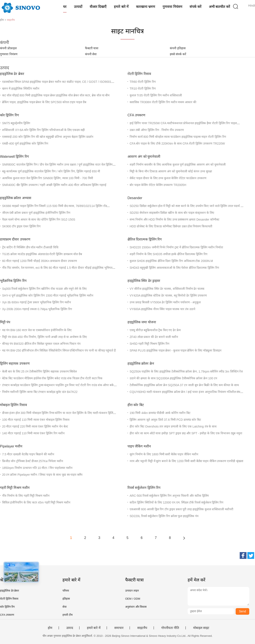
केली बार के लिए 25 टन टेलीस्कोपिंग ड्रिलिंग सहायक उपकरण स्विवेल (39, 371)
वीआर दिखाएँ (98, 7)
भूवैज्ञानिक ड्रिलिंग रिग (13, 281)
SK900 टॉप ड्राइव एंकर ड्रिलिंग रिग (21, 226)
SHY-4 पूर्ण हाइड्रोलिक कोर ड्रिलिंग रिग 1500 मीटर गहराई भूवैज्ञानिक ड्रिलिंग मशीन (48, 295)
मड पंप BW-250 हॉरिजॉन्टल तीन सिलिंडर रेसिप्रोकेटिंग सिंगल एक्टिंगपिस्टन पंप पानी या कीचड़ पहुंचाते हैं (59, 350)
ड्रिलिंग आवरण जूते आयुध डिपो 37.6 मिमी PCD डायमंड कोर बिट (165, 420)
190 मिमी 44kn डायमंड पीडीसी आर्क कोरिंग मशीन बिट (160, 413)
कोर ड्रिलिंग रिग (9, 115)
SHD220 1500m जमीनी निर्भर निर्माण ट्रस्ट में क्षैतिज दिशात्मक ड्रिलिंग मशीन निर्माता (176, 247)
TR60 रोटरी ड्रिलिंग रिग (143, 82)
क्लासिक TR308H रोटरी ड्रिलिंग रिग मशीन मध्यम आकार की (163, 102)
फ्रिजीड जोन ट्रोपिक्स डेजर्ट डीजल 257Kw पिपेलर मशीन (33, 461)
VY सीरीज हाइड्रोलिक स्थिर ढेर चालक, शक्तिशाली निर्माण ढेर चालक (167, 289)
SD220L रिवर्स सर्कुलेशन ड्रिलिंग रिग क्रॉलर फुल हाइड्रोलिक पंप (164, 516)
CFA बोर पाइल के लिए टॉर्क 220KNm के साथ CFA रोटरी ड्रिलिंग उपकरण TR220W (177, 143)
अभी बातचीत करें (220, 7)
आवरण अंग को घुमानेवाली (144, 157)
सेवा (64, 607)
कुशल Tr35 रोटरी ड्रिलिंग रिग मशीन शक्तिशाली (156, 95)
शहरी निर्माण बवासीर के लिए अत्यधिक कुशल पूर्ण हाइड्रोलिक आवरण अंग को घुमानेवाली (178, 165)
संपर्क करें (195, 7)
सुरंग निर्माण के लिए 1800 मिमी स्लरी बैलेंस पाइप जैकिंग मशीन (164, 454)
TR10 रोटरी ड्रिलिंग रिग (143, 89)
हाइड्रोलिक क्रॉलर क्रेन (141, 363)
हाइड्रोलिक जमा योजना (142, 322)
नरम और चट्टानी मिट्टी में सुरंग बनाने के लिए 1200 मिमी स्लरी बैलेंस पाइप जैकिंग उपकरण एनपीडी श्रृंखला (186, 461)
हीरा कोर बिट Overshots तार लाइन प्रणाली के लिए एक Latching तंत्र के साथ (173, 426)
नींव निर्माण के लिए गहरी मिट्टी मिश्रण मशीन (26, 496)
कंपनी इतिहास (178, 48)
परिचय (66, 591)
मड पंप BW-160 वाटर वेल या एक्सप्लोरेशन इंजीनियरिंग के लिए (37, 330)
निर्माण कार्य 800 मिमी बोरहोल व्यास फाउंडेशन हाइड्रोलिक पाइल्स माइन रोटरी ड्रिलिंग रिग (178, 137)
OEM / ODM (133, 599)
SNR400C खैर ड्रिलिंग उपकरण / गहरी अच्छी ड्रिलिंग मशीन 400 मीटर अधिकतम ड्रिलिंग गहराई (54, 185)
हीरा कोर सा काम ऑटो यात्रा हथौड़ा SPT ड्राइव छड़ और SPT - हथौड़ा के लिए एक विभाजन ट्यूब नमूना (186, 433)
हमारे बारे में (121, 7)
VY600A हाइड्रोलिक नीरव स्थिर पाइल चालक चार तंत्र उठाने (162, 309)
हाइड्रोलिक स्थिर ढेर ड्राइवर (144, 281)
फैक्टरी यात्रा (92, 48)
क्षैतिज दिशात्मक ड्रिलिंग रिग (145, 239)
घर (65, 7)
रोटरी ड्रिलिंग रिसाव (139, 74)
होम (50, 628)
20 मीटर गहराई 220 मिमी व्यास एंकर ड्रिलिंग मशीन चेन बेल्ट (35, 426)
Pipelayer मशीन (11, 446)
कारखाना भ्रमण (146, 7)
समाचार (119, 628)
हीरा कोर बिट (136, 405)
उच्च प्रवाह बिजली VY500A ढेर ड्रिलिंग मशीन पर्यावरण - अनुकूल (165, 302)
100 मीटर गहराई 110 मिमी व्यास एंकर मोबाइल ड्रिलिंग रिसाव (36, 420)
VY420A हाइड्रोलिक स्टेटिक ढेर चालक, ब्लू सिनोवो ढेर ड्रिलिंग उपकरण (168, 295)
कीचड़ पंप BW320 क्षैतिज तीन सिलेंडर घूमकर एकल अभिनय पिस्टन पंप (41, 344)
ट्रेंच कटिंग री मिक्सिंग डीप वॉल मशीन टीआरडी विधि (30, 247)
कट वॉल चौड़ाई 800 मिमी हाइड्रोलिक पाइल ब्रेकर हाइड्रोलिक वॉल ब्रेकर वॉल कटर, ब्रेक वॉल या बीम (56, 95)
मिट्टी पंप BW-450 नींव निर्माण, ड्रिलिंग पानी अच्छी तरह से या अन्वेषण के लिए (45, 337)
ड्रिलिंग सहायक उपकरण (15, 363)
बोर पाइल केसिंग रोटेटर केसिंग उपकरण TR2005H (158, 185)
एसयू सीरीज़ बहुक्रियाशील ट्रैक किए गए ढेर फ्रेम (155, 330)
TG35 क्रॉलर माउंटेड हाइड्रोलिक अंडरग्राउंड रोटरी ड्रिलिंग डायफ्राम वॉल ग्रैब (42, 254)
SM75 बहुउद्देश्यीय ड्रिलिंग (16, 123)
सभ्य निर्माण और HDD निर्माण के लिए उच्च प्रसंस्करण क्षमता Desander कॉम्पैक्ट (174, 219)
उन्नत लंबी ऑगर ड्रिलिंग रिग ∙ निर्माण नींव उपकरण (157, 130)
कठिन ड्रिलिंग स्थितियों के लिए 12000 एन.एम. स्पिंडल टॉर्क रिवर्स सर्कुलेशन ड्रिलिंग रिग (176, 502)
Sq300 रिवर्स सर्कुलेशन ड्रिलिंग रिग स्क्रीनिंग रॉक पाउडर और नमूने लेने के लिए (44, 289)
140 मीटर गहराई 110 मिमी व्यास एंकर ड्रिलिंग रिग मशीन (33, 433)
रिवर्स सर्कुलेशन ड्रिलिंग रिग (144, 488)
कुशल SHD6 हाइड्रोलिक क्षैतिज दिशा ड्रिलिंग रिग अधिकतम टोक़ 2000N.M (171, 261)
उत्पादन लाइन (132, 591)
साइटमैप (142, 628)
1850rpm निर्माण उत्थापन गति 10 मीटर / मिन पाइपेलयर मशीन (37, 468)
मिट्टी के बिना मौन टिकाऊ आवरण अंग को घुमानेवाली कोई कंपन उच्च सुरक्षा (171, 171)
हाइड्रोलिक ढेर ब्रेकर (12, 74)
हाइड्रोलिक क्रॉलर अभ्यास (16, 198)
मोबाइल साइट (201, 628)
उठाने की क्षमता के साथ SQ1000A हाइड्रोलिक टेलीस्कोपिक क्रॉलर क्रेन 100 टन (173, 378)
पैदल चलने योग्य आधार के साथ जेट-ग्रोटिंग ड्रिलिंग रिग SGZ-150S (39, 219)
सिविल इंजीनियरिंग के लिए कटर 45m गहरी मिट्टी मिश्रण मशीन (36, 502)
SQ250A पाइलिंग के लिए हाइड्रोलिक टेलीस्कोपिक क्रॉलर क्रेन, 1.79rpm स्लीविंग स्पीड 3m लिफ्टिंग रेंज (186, 371)
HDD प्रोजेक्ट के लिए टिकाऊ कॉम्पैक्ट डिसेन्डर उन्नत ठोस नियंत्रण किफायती (171, 226)
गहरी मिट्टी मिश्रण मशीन (15, 488)
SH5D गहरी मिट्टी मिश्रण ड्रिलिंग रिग (149, 344)
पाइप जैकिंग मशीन (139, 446)
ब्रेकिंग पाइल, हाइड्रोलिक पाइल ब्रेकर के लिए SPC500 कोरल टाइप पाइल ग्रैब (44, 102)
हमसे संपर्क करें (178, 54)
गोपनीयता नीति (170, 628)
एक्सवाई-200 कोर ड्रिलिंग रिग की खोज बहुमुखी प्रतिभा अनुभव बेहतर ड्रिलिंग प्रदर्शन (48, 137)
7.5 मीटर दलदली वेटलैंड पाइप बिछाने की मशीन (28, 454)
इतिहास (66, 599)
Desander (135, 198)
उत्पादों (78, 7)
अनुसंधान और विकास (136, 607)
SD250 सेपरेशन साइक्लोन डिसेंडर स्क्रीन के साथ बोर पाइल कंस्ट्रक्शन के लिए (172, 213)
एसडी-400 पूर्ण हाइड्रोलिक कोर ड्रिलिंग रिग (25, 143)
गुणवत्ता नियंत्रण (172, 7)
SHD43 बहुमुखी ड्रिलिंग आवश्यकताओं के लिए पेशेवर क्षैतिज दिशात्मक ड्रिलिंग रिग (174, 268)
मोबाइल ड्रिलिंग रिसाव (13, 405)
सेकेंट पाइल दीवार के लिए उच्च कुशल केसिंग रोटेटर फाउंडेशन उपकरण (168, 178)
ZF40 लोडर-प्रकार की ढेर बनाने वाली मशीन (154, 337)
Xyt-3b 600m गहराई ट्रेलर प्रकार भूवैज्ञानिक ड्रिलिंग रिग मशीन (37, 302)
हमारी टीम (68, 615)
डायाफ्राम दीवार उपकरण (15, 239)
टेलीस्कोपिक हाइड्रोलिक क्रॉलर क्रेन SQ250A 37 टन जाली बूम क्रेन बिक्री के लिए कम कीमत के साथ (184, 385)
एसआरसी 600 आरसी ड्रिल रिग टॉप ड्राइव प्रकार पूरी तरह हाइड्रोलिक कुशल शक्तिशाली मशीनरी (181, 509)
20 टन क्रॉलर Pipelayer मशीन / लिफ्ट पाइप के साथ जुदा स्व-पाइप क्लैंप (42, 475)
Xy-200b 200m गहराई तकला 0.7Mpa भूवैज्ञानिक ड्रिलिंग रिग (37, 309)
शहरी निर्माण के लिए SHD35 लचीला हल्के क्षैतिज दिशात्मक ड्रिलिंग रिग (169, 254)
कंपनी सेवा (91, 54)
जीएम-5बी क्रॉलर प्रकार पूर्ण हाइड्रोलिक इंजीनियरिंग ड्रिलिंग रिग (36, 213)
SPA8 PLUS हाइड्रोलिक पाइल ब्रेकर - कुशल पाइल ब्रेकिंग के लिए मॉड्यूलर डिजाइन (176, 350)
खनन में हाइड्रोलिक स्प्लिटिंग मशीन (21, 89)
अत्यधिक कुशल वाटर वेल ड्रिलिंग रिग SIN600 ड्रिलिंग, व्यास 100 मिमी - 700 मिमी (48, 178)
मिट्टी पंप (5, 322)
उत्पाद (70, 628)
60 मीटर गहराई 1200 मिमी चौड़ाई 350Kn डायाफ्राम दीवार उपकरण (40, 261)
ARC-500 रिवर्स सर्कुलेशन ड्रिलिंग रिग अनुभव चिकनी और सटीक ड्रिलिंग (169, 496)
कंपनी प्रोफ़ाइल (8, 48)
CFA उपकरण (136, 115)
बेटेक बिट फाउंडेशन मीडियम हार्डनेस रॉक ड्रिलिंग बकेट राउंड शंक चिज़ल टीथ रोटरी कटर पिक (52, 378)
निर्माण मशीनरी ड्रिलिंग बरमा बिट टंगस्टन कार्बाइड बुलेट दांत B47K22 (40, 392)
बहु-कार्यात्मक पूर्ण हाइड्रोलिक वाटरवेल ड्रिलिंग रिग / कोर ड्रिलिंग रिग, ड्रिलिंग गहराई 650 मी (51, 171)
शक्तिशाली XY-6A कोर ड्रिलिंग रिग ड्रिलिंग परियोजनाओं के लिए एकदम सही (43, 130)
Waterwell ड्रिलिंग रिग (14, 157)
